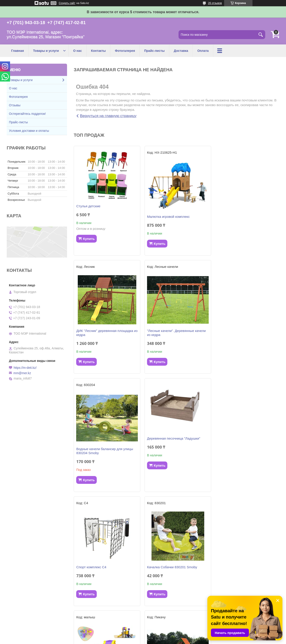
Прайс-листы (154, 51)
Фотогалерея (125, 51)
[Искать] (261, 35)
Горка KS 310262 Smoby (235, 567)
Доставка (181, 51)
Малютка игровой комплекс (167, 217)
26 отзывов (215, 3)
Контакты (98, 51)
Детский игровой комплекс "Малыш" (244, 453)
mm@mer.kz (22, 373)
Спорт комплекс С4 (91, 453)
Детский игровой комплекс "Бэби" (172, 567)
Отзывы (15, 105)
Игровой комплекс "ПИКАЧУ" (99, 567)
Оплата (203, 51)
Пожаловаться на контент (158, 640)
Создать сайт (67, 3)
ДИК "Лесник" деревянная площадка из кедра (245, 219)
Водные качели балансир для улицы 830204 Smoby (175, 337)
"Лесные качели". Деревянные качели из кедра (106, 337)
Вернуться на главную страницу (108, 116)
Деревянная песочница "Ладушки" (243, 324)
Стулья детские (88, 206)
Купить (89, 239)
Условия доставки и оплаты (29, 131)
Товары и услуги (46, 51)
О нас (77, 51)
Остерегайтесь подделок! (27, 114)
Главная (18, 51)
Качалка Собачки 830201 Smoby (171, 453)
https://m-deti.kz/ (25, 368)
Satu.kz (162, 636)
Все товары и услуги (175, 614)
